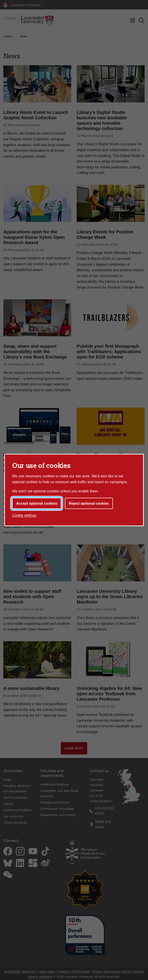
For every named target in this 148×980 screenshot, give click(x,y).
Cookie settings (24, 515)
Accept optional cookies (37, 503)
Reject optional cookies (89, 503)
